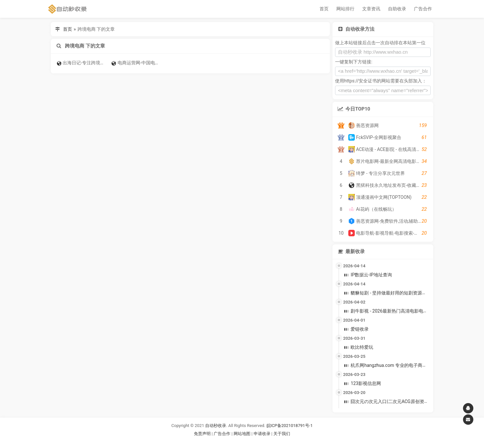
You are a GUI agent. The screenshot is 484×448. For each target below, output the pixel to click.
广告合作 (423, 9)
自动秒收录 (216, 426)
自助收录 (397, 9)
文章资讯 (371, 9)
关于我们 (282, 434)
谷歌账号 (229, 441)
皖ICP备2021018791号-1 (290, 426)
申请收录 (262, 434)
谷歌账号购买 (251, 441)
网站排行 (345, 9)
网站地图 (242, 434)
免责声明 (202, 434)
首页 (324, 9)
